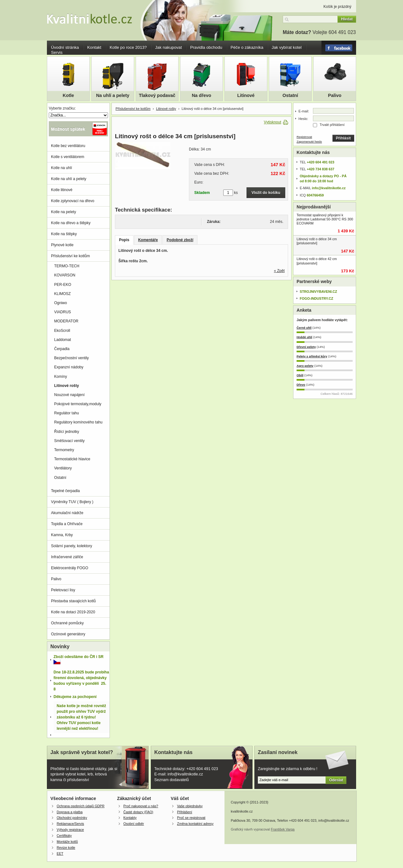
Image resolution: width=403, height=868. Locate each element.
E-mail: (304, 111)
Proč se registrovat (191, 818)
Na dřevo (201, 95)
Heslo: (303, 119)
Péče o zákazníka (247, 47)
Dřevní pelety (306, 347)
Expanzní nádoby (69, 367)
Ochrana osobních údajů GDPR (81, 806)
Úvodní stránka (65, 47)
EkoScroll (62, 331)
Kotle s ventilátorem (68, 157)
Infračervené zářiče (67, 557)
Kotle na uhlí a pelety (69, 179)
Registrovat (304, 137)
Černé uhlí (304, 328)
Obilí (300, 375)
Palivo (335, 95)
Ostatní (290, 95)
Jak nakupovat (169, 47)
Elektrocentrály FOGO (70, 568)
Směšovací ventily (69, 441)
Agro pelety (305, 366)
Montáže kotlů (67, 842)
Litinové (246, 95)
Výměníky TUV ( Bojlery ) (72, 502)
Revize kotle (66, 848)
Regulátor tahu (67, 413)
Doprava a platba (70, 812)
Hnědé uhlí (304, 337)
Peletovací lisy (63, 590)
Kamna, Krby (62, 535)
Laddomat (62, 340)
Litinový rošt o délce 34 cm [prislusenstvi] (317, 241)
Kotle (68, 95)
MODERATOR (66, 321)
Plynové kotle (62, 245)
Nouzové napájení (69, 395)
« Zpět (279, 271)
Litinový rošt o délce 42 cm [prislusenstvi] (317, 261)
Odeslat (336, 780)
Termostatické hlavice (72, 459)
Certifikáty (64, 836)
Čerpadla (62, 349)
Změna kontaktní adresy (195, 824)
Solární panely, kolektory (72, 546)
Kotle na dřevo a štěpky (71, 223)
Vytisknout (272, 122)
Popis (124, 240)
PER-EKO (63, 285)
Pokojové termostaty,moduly (78, 404)
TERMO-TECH (67, 266)
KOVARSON (65, 275)
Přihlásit (343, 138)
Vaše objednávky (190, 806)
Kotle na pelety (63, 212)
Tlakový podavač (157, 95)
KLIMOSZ (62, 294)
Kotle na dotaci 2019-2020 (73, 612)
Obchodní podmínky (72, 818)
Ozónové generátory (68, 634)
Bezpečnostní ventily (71, 358)
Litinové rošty (166, 109)
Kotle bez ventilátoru (68, 146)
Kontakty (130, 818)
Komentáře (148, 240)
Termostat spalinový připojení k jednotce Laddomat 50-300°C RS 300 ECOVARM (325, 219)
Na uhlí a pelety (113, 95)
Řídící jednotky (67, 432)
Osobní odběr (134, 824)
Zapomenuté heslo (309, 142)
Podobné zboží (180, 240)
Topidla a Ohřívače (67, 524)
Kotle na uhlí (62, 168)
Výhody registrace (70, 830)
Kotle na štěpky (64, 234)
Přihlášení (184, 812)
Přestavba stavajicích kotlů (73, 601)
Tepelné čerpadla (65, 491)
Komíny (61, 377)
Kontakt (94, 47)
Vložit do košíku (266, 193)
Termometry (64, 450)
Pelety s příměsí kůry (312, 356)
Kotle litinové (62, 190)
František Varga (283, 829)
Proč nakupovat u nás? (141, 806)
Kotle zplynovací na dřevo (73, 201)
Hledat (347, 19)
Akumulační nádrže (67, 513)
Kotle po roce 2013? (128, 47)
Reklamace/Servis (70, 824)
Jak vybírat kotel (287, 47)
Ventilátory (63, 468)
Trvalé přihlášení (332, 125)
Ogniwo (61, 303)
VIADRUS (62, 312)
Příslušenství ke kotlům (133, 109)
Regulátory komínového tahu (78, 422)
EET (60, 854)
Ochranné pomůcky (67, 623)
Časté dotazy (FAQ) (138, 812)
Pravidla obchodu (206, 47)
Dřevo (301, 385)
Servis (57, 52)
